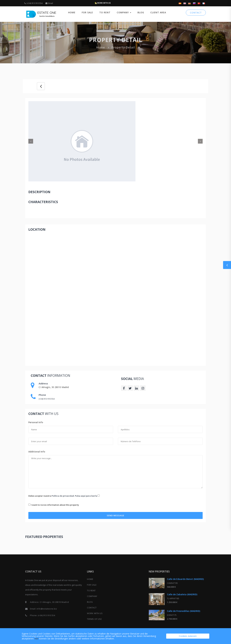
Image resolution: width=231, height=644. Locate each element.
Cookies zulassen (188, 636)
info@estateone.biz (47, 609)
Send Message (115, 515)
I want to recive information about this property (55, 505)
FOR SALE (87, 12)
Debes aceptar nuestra (64, 496)
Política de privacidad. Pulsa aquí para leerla (74, 496)
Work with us (95, 613)
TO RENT (105, 12)
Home (72, 12)
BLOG (141, 12)
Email (49, 3)
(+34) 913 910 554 (33, 3)
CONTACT (196, 13)
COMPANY (124, 12)
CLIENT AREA (158, 12)
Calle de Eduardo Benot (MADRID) (185, 579)
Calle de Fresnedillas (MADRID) (184, 611)
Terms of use (94, 619)
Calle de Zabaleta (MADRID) (182, 594)
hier (37, 639)
